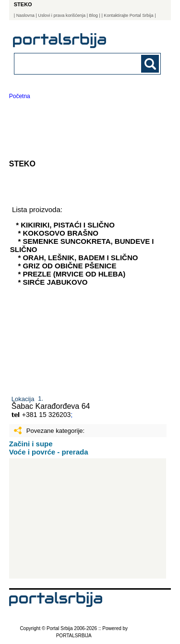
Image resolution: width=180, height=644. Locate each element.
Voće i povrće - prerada (49, 452)
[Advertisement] (88, 518)
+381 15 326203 (47, 415)
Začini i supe (31, 444)
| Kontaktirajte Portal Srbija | (128, 15)
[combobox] (74, 63)
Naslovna (25, 15)
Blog (94, 15)
